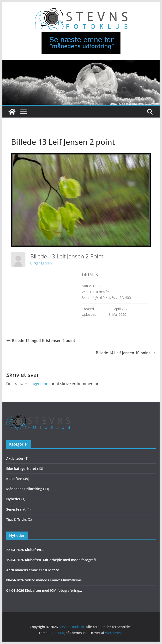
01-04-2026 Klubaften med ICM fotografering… (44, 590)
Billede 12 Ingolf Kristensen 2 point (41, 341)
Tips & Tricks (17, 519)
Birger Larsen (41, 263)
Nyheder (13, 499)
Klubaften (14, 479)
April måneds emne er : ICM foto (33, 570)
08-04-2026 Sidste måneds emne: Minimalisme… (45, 580)
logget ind (39, 384)
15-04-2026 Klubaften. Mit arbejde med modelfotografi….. (53, 560)
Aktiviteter (15, 458)
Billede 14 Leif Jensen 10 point (126, 353)
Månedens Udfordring (24, 489)
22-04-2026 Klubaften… (25, 550)
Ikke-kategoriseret (21, 469)
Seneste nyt (16, 509)
